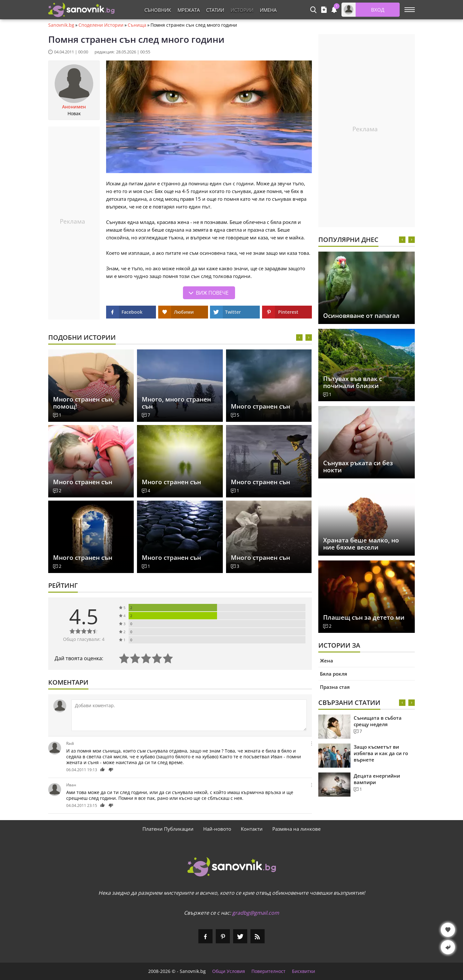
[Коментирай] (189, 715)
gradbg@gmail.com (256, 913)
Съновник (158, 10)
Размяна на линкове (296, 829)
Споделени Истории (101, 25)
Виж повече (212, 293)
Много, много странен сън (176, 403)
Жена (327, 661)
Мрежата (189, 10)
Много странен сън (260, 406)
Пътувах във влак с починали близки (353, 382)
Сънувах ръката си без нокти (358, 467)
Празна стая (335, 687)
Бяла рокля (334, 674)
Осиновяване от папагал (361, 316)
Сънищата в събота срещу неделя (378, 721)
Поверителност (268, 971)
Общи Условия (229, 971)
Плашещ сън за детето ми (364, 617)
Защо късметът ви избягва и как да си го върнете (381, 753)
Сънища (137, 25)
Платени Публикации (168, 829)
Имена (268, 10)
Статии (215, 10)
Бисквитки (304, 971)
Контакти (252, 829)
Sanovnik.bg (61, 25)
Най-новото (217, 829)
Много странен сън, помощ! (83, 403)
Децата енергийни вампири (377, 779)
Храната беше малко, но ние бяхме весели (361, 544)
